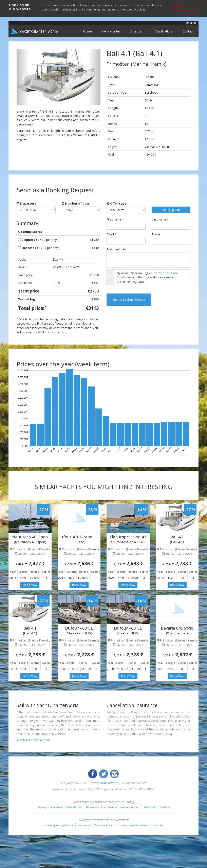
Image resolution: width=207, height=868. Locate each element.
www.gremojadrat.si (59, 825)
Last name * (160, 219)
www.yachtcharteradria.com (97, 825)
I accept (179, 5)
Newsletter (74, 807)
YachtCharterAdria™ (104, 783)
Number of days (76, 203)
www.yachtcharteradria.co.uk (142, 825)
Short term (138, 31)
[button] (23, 77)
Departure (26, 203)
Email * (111, 234)
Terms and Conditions (101, 807)
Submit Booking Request (129, 299)
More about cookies (185, 10)
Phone (156, 234)
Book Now (30, 585)
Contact (188, 31)
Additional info (116, 249)
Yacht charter (111, 31)
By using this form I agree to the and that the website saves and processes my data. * (147, 277)
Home (87, 31)
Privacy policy (130, 807)
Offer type (116, 203)
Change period (171, 210)
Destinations (164, 31)
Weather (149, 807)
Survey (42, 807)
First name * (115, 219)
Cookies (56, 807)
